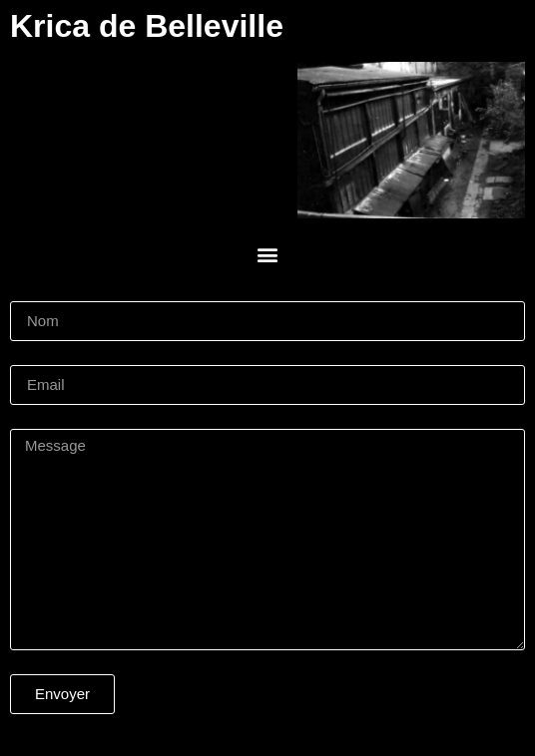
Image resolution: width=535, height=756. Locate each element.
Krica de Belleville (147, 26)
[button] (268, 255)
